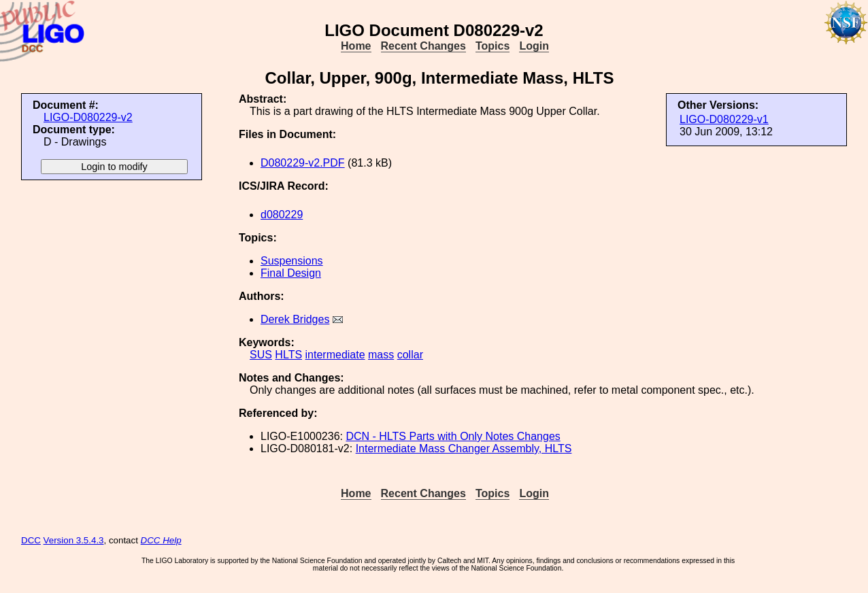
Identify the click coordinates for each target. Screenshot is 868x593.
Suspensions (292, 261)
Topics (493, 46)
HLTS (288, 355)
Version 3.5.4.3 (74, 540)
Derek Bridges (295, 319)
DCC (31, 540)
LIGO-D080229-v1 (724, 119)
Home (356, 46)
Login (534, 46)
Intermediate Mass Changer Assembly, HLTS (464, 448)
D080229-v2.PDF (303, 163)
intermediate (335, 355)
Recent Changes (423, 46)
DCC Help (161, 540)
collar (410, 355)
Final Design (291, 273)
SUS (261, 355)
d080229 (282, 215)
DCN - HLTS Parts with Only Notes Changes (453, 436)
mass (381, 355)
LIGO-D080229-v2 (88, 117)
